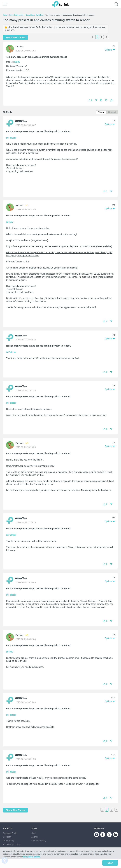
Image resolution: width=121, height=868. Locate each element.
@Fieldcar (11, 138)
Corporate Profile (10, 833)
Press (34, 828)
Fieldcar (19, 47)
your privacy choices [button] (32, 858)
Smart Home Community (13, 15)
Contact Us (8, 837)
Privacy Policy (9, 841)
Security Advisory (39, 841)
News (34, 833)
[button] (111, 100)
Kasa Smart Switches (35, 15)
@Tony (9, 223)
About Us (8, 828)
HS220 (17, 62)
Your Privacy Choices (12, 844)
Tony (25, 122)
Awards (35, 837)
